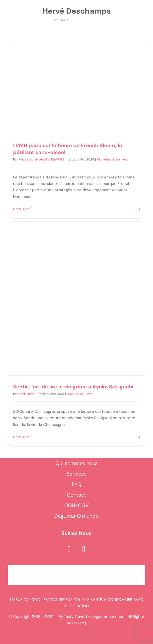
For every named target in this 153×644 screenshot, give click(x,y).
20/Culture (75, 394)
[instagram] (84, 549)
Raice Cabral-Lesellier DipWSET (42, 159)
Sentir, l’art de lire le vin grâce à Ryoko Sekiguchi (73, 387)
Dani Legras (27, 394)
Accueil (60, 20)
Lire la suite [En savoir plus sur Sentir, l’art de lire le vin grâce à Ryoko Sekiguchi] (21, 437)
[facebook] (69, 549)
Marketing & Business (113, 159)
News (88, 394)
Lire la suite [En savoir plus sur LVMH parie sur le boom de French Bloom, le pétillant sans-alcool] (21, 209)
